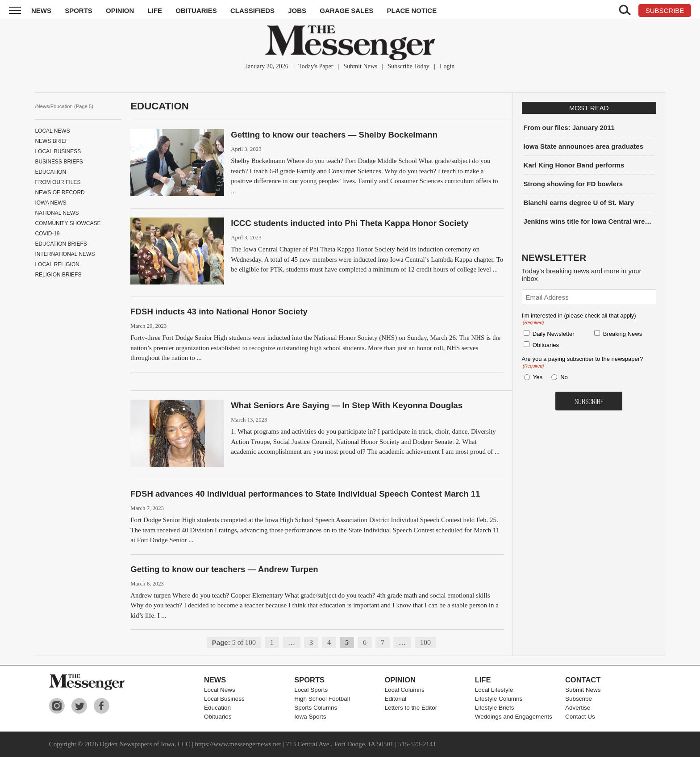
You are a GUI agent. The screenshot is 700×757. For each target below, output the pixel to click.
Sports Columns (316, 708)
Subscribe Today (408, 66)
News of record (60, 192)
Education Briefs (61, 244)
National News (57, 213)
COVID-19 (47, 234)
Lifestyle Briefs (495, 708)
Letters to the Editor (411, 708)
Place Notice (412, 10)
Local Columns (404, 690)
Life (155, 10)
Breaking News (623, 334)
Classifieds (252, 10)
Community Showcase (68, 223)
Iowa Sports (310, 717)
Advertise (578, 708)
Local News (52, 131)
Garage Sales (346, 10)
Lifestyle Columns (499, 699)
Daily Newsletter (554, 334)
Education (50, 172)
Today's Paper (316, 66)
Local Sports (311, 690)
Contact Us (580, 717)
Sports (79, 10)
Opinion (120, 10)
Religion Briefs (58, 275)
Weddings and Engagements (514, 717)
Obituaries (196, 10)
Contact (583, 680)
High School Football (322, 699)
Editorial (395, 699)
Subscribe (579, 699)
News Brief (52, 141)
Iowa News (50, 203)
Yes (536, 377)
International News (65, 254)
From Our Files (58, 182)
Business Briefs (59, 162)
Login (447, 66)
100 (425, 642)
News (41, 10)
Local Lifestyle (494, 690)
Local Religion (57, 264)
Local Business (58, 151)
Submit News (360, 66)
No (564, 377)
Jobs (297, 10)
